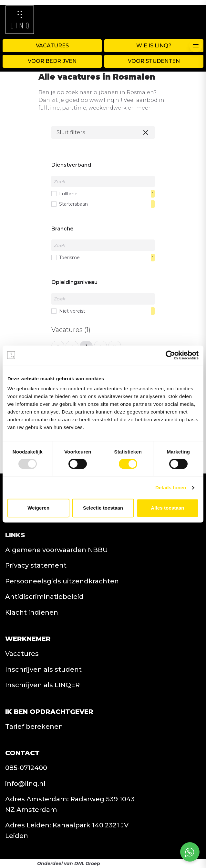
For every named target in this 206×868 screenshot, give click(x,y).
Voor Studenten (154, 61)
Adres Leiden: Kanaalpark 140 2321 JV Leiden (67, 830)
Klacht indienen (32, 612)
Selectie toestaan (103, 508)
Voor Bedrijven (52, 61)
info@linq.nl (25, 784)
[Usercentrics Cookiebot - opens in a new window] (170, 355)
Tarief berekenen (34, 727)
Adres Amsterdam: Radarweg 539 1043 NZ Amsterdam (70, 804)
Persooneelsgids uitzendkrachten (62, 581)
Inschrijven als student (43, 669)
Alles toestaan (167, 508)
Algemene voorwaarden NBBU (57, 550)
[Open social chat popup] (190, 852)
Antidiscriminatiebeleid (44, 597)
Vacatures (52, 46)
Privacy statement (36, 565)
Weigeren (38, 508)
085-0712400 (26, 768)
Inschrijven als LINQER (42, 685)
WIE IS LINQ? (154, 46)
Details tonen (171, 488)
